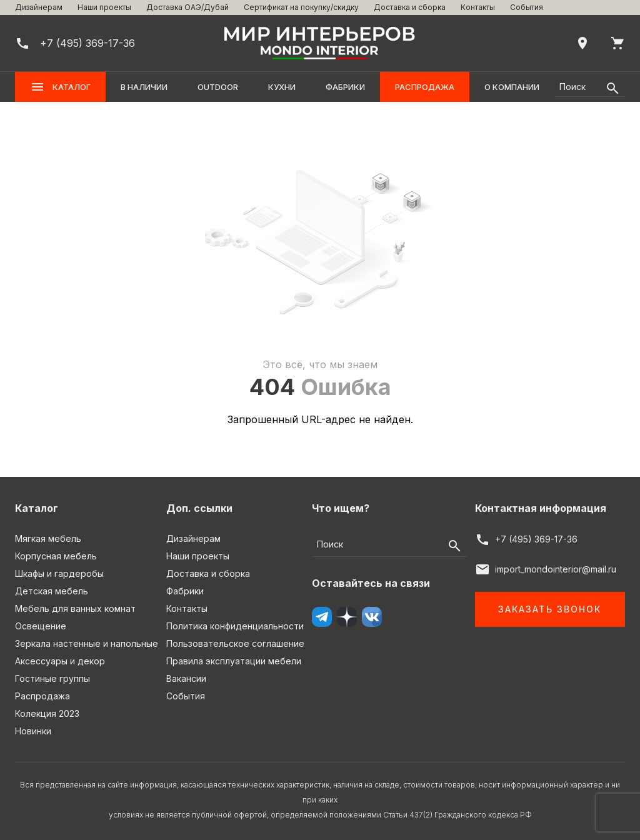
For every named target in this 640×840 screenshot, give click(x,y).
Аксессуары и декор (60, 661)
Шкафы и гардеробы (59, 573)
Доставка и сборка (410, 7)
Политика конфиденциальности (235, 626)
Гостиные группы (52, 678)
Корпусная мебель (56, 556)
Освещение (41, 626)
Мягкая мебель (48, 538)
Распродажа (425, 87)
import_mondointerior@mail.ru (556, 569)
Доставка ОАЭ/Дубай (187, 7)
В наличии (144, 87)
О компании (512, 87)
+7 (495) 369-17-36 (536, 539)
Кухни (282, 87)
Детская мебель (52, 591)
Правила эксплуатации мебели (234, 661)
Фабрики (345, 87)
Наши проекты (104, 7)
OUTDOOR (218, 87)
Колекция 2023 (47, 713)
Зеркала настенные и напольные (87, 643)
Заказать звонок (550, 609)
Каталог (60, 87)
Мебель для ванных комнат (75, 608)
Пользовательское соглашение (235, 643)
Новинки (33, 731)
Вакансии (186, 678)
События (527, 7)
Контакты (478, 7)
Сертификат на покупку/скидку (301, 7)
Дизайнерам (39, 7)
